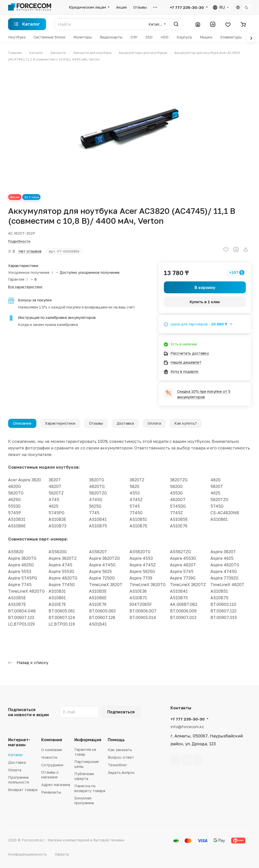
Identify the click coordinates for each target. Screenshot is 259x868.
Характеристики (60, 423)
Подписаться (121, 712)
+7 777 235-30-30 (187, 7)
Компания (52, 740)
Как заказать (120, 750)
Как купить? (186, 423)
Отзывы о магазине (50, 774)
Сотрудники (52, 765)
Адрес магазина (56, 784)
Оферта (62, 854)
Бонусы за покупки (35, 300)
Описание (22, 423)
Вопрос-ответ (121, 757)
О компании (52, 750)
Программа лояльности (19, 780)
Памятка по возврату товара (90, 788)
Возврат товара (23, 790)
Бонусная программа (84, 800)
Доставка (125, 423)
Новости (49, 757)
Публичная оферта (84, 776)
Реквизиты (51, 792)
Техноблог (117, 765)
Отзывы (96, 423)
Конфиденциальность (27, 854)
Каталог (16, 755)
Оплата (154, 423)
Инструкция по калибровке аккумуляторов (57, 317)
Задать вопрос (121, 772)
